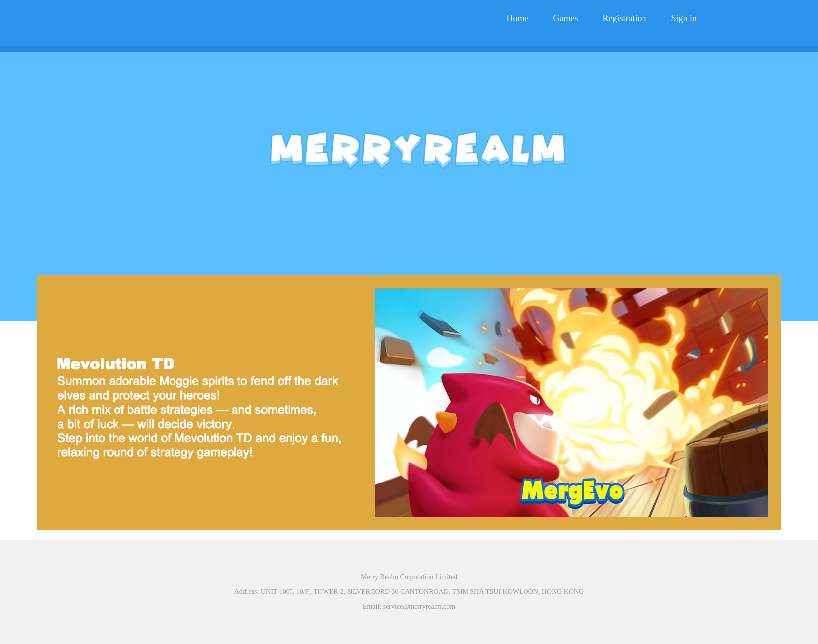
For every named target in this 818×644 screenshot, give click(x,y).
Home (518, 18)
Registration (624, 18)
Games (566, 18)
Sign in (684, 18)
